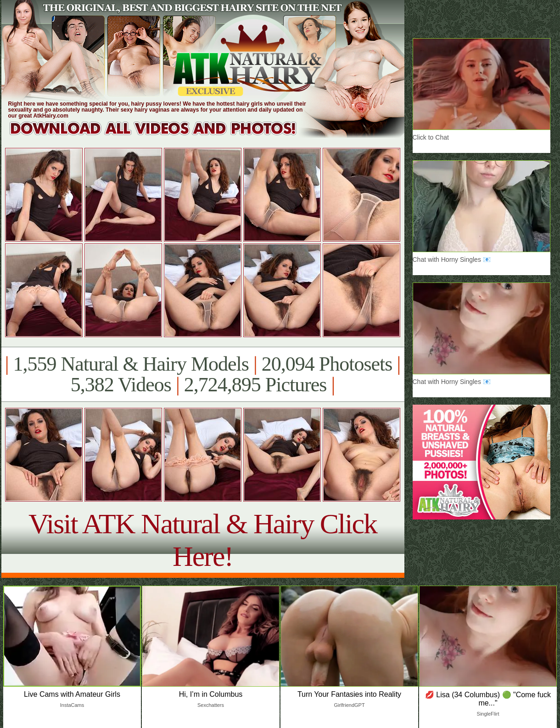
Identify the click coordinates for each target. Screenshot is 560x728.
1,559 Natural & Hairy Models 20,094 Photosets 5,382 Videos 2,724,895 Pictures (203, 374)
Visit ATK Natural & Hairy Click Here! (203, 540)
